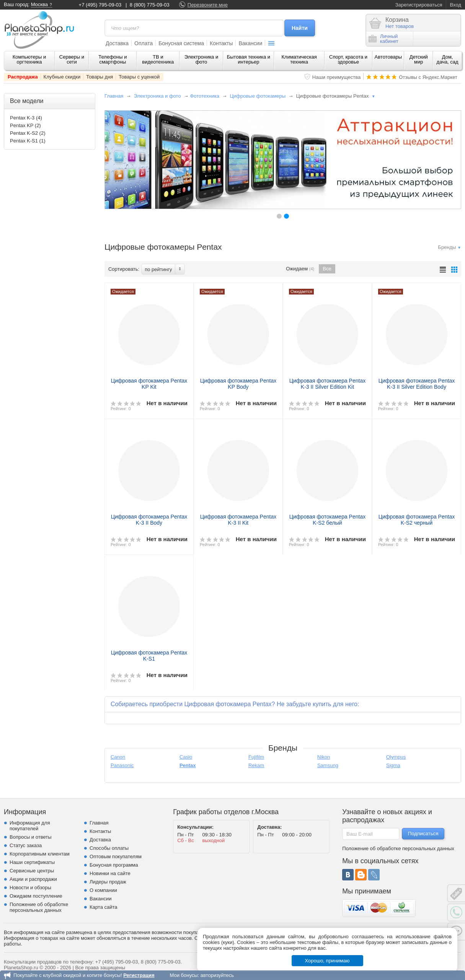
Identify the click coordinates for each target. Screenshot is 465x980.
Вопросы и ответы (30, 837)
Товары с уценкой (139, 77)
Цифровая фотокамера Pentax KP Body (238, 384)
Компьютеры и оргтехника (29, 59)
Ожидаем (300, 269)
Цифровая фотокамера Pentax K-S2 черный (417, 520)
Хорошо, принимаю (327, 961)
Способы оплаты (109, 848)
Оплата (144, 43)
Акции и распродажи (33, 879)
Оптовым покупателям (116, 856)
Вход (456, 5)
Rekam (256, 765)
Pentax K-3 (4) (26, 118)
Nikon (324, 757)
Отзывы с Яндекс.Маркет (428, 77)
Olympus (396, 757)
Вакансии (250, 43)
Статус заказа (26, 845)
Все (327, 269)
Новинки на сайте (110, 873)
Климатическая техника (299, 59)
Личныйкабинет (383, 39)
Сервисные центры (32, 871)
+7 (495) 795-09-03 (100, 5)
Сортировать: (124, 269)
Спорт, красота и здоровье (348, 59)
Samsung (328, 765)
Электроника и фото (201, 59)
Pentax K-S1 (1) (28, 141)
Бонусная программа (114, 865)
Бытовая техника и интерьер (249, 59)
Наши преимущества (337, 77)
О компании (103, 890)
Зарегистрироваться (419, 5)
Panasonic (122, 765)
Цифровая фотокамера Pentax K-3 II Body (149, 520)
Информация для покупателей (30, 826)
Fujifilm (256, 757)
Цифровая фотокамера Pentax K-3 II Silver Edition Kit (328, 384)
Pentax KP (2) (25, 125)
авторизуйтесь (217, 975)
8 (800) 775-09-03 (150, 5)
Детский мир (419, 59)
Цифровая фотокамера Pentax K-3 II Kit (238, 520)
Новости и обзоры (30, 888)
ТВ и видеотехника (158, 59)
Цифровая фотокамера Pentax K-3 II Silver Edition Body (417, 384)
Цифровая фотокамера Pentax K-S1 (149, 656)
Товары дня (100, 77)
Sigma (393, 765)
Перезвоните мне (208, 5)
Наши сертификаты (32, 862)
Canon (118, 757)
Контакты (221, 43)
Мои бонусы (184, 975)
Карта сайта (103, 907)
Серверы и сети (72, 59)
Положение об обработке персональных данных (39, 907)
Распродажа (23, 77)
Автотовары (388, 57)
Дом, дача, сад (448, 59)
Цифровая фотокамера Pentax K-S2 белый (328, 520)
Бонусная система (181, 43)
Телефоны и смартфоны (113, 59)
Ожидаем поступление (36, 896)
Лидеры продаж (108, 882)
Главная (114, 96)
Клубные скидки (62, 77)
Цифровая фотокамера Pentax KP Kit (149, 384)
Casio (186, 757)
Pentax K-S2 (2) (28, 133)
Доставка (117, 43)
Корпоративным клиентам (40, 854)
